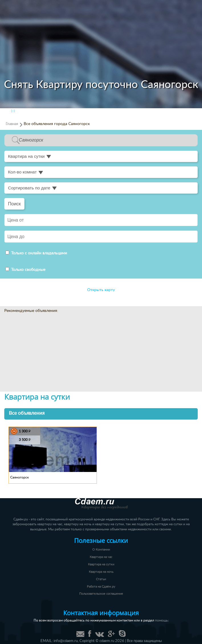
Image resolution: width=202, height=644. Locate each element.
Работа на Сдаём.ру (101, 587)
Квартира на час (101, 557)
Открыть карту (101, 290)
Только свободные (25, 270)
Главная (12, 124)
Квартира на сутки (101, 564)
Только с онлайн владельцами (36, 253)
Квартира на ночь (101, 572)
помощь (161, 621)
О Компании (101, 550)
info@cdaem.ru (66, 641)
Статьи (101, 579)
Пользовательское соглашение (101, 594)
